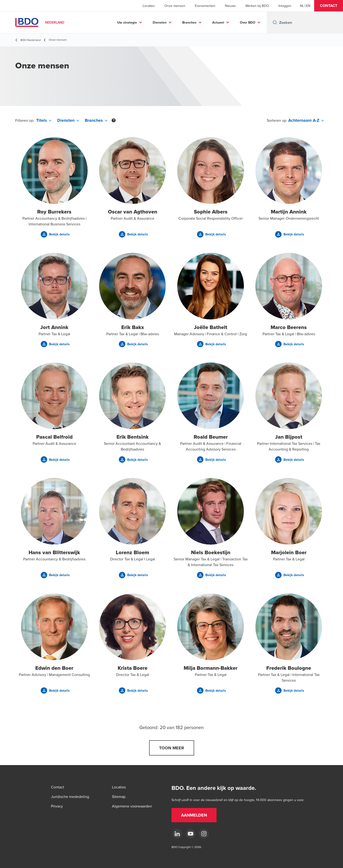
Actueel (218, 22)
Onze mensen (175, 6)
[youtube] (191, 834)
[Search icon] (275, 22)
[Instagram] (204, 834)
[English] (308, 6)
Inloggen (285, 6)
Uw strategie (127, 22)
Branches (189, 22)
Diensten (160, 22)
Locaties (149, 6)
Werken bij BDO (257, 6)
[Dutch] (302, 6)
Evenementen (205, 6)
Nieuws (230, 6)
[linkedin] (177, 834)
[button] (329, 6)
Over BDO (248, 22)
